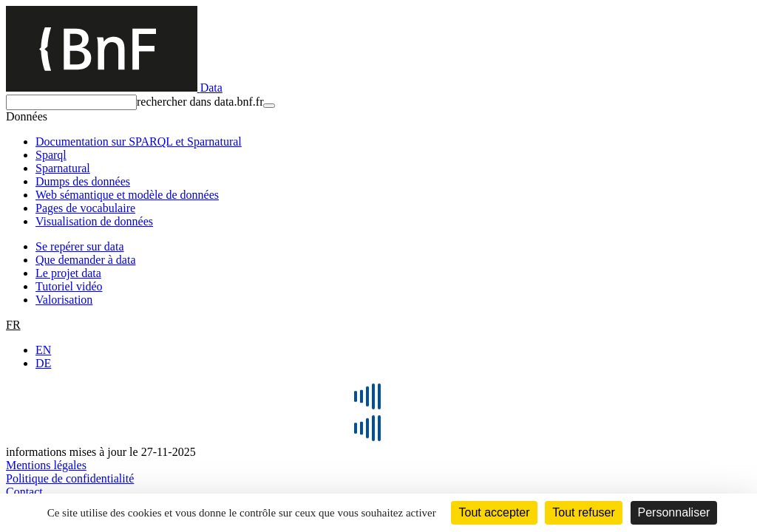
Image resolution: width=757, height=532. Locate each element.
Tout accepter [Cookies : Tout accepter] (494, 512)
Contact (24, 492)
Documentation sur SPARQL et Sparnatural (139, 141)
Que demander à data (85, 260)
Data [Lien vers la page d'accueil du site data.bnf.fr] (211, 88)
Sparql (51, 155)
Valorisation (64, 300)
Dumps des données (83, 181)
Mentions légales (46, 465)
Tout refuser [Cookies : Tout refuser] (583, 512)
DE (43, 363)
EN (43, 350)
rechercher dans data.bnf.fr (200, 102)
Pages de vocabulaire (85, 208)
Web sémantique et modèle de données (127, 195)
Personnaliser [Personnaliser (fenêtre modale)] (674, 512)
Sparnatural (63, 168)
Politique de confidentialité (70, 478)
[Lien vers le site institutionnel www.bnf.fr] (103, 88)
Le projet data (68, 273)
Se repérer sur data (80, 246)
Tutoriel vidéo (69, 286)
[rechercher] (71, 102)
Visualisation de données (94, 221)
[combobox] (378, 102)
